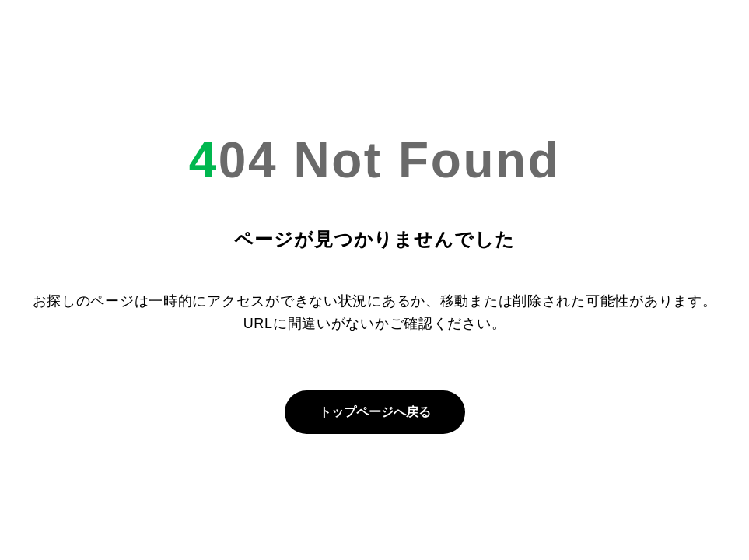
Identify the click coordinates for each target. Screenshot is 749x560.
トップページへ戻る (375, 412)
